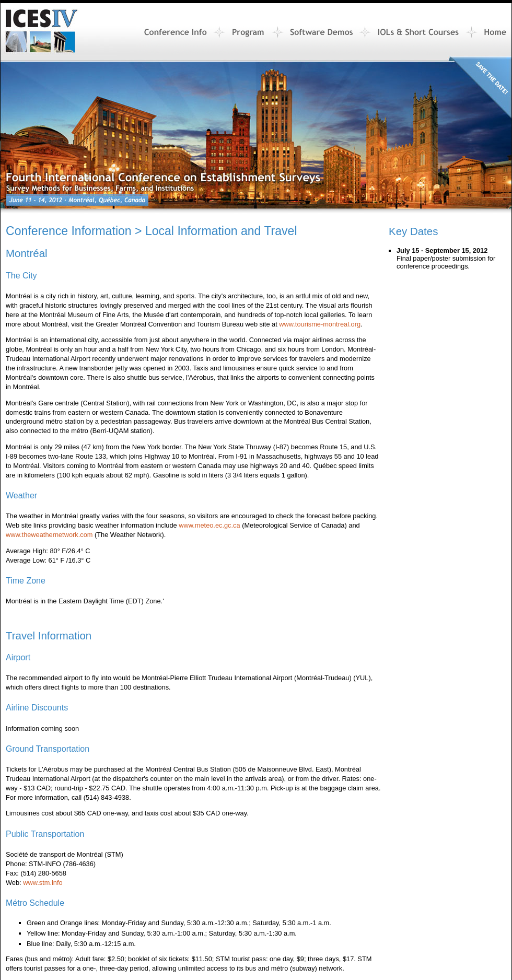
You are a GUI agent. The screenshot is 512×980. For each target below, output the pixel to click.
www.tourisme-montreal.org (320, 324)
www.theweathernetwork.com (49, 535)
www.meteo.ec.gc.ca (209, 525)
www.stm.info (43, 883)
